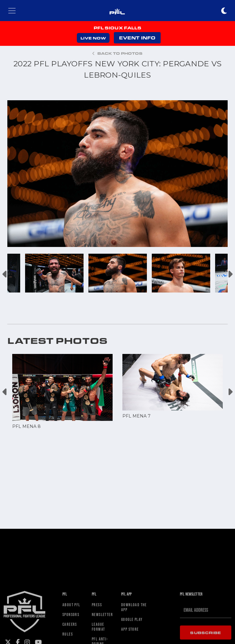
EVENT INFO (137, 38)
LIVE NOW (93, 38)
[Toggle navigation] (12, 11)
